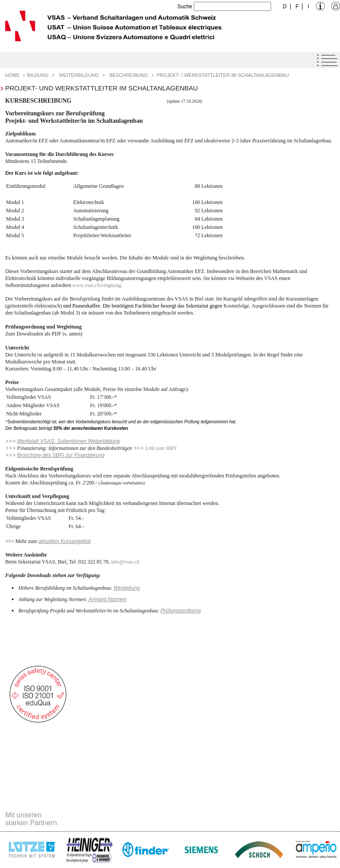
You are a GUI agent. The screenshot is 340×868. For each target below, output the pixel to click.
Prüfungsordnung (181, 611)
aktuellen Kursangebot (64, 541)
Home (12, 75)
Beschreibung (129, 75)
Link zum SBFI (161, 448)
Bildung (38, 75)
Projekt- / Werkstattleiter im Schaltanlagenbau (223, 75)
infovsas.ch (125, 562)
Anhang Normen (107, 599)
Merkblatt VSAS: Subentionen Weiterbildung (68, 441)
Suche (185, 7)
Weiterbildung (79, 75)
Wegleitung (127, 588)
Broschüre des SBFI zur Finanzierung (61, 455)
